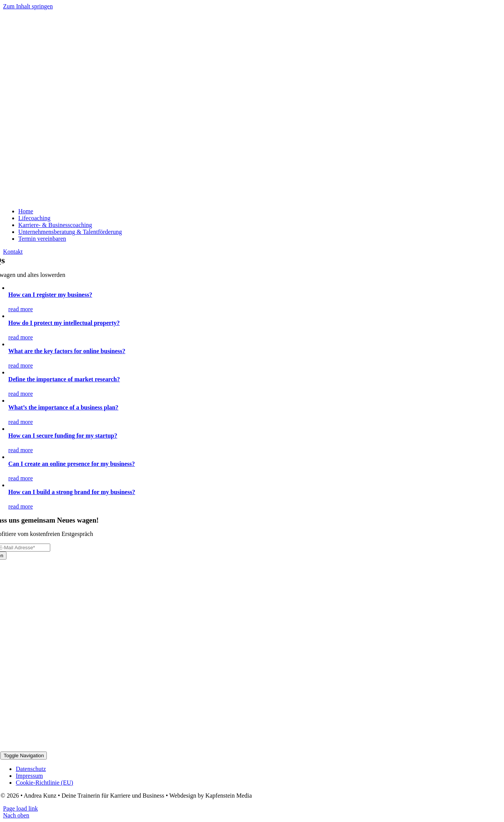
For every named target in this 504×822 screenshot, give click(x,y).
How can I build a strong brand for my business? (72, 492)
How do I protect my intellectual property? (64, 323)
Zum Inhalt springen (28, 6)
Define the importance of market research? (64, 379)
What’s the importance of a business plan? (63, 407)
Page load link (21, 808)
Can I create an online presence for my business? (72, 464)
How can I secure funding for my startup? (63, 436)
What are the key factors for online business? (67, 351)
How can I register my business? (50, 295)
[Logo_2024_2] (98, 198)
